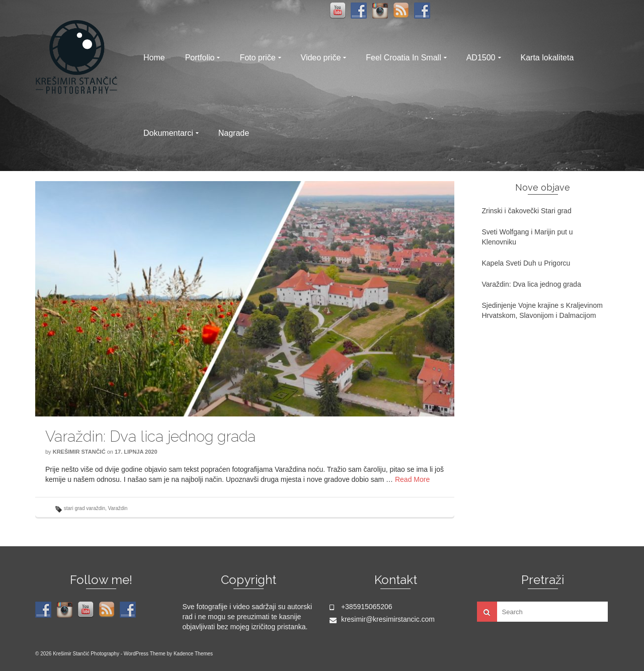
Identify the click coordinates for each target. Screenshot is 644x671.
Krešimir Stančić (79, 452)
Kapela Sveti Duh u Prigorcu (526, 263)
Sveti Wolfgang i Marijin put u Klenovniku (528, 237)
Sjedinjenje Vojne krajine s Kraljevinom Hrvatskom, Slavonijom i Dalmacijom (542, 310)
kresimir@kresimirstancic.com (382, 619)
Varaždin (118, 508)
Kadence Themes (193, 654)
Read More (412, 479)
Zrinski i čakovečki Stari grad (527, 211)
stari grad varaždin (85, 508)
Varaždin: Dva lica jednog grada (532, 284)
